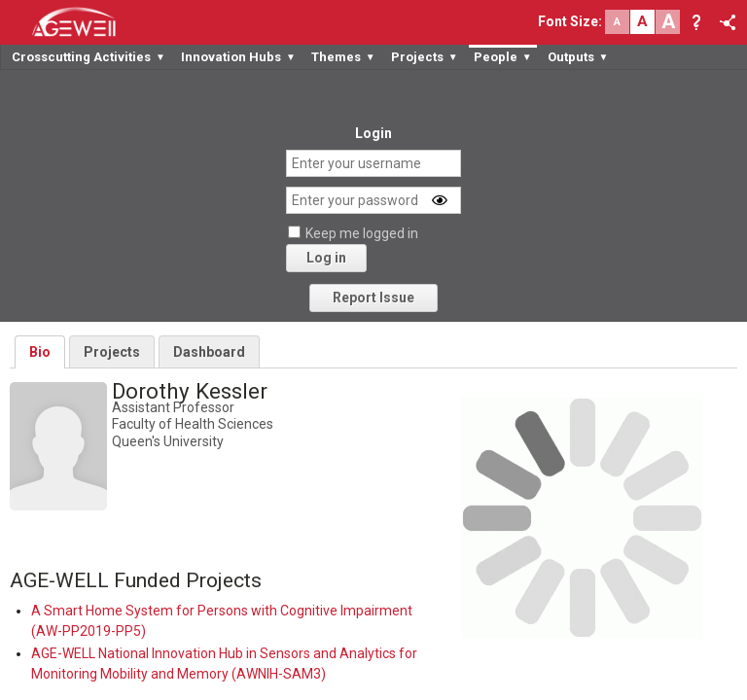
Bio (40, 352)
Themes (343, 57)
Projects (425, 57)
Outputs (578, 57)
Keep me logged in (362, 233)
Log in (326, 258)
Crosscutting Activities (89, 57)
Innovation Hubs (238, 57)
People (503, 57)
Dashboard (209, 352)
